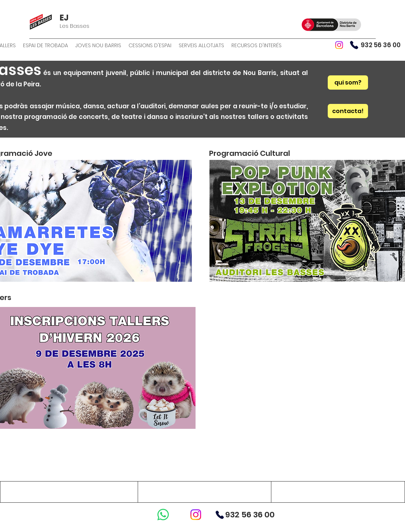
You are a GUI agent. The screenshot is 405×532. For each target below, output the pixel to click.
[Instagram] (339, 45)
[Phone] (354, 45)
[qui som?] (348, 83)
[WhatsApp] (163, 515)
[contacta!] (348, 111)
